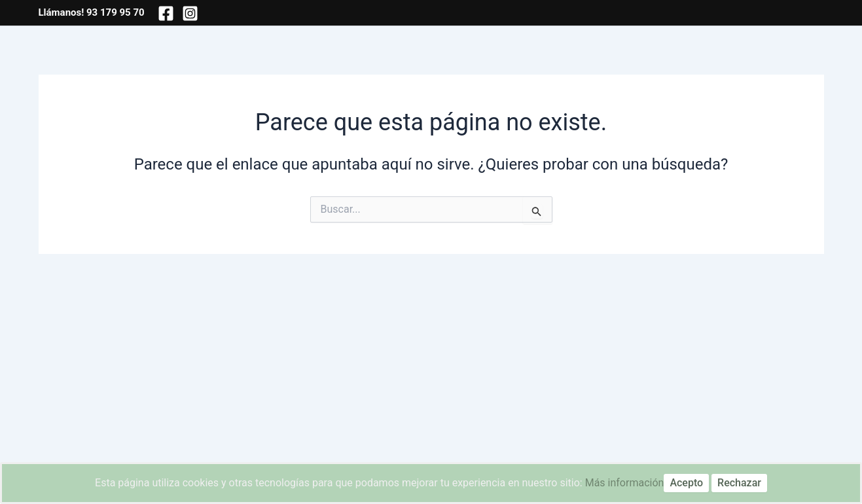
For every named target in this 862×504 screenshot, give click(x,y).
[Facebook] (166, 13)
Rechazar (739, 483)
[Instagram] (190, 13)
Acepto (686, 483)
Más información (625, 483)
